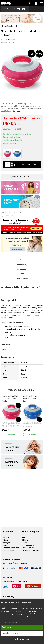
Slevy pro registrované (31, 550)
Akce (5, 535)
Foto (22, 274)
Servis (24, 535)
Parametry (22, 265)
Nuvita (12, 43)
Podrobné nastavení (11, 633)
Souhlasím (7, 627)
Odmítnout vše (22, 639)
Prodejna (6, 543)
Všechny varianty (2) (22, 177)
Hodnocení (22, 269)
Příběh (5, 540)
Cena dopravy (22, 278)
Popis (22, 260)
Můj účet (25, 538)
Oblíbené (26, 540)
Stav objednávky (28, 545)
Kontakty (6, 545)
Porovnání (26, 543)
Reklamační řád (9, 550)
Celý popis (17, 111)
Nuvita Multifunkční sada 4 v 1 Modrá (31, 399)
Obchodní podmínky (11, 548)
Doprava (6, 538)
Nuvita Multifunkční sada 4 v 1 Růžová (10, 399)
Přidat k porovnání (11, 213)
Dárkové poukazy (29, 548)
